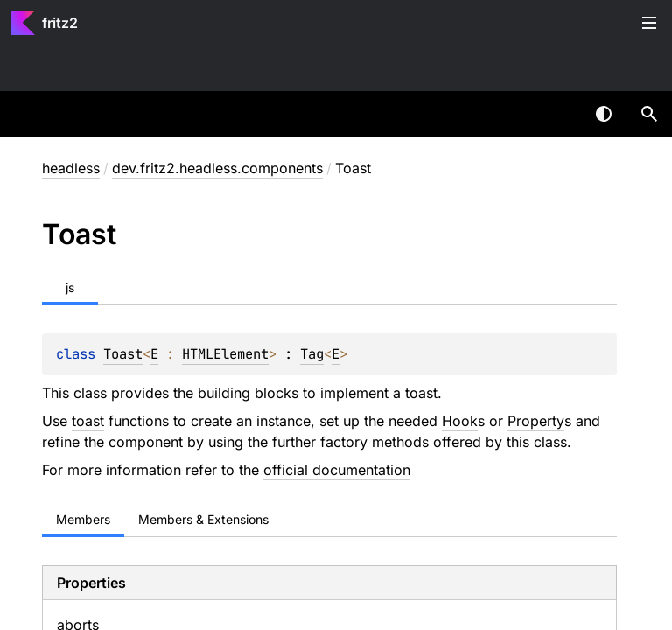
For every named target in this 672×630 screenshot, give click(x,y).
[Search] (649, 114)
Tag (312, 354)
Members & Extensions (203, 519)
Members (83, 519)
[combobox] (558, 114)
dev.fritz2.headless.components (217, 168)
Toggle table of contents (649, 23)
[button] (649, 114)
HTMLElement (225, 354)
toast (88, 421)
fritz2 (60, 23)
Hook (460, 421)
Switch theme (604, 114)
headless (71, 168)
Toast (123, 354)
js (70, 287)
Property (536, 421)
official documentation (337, 470)
